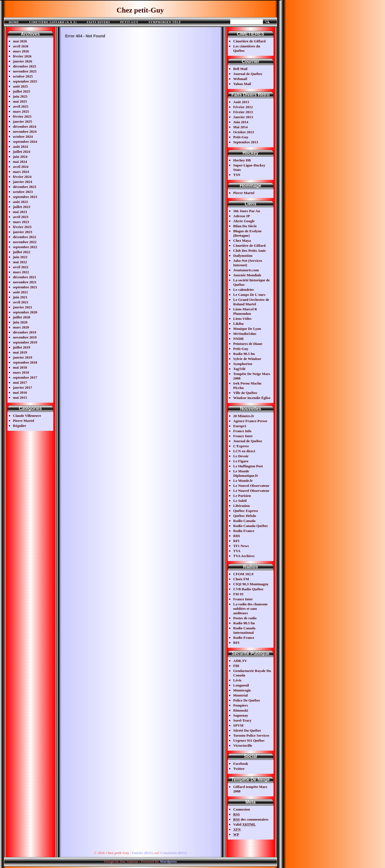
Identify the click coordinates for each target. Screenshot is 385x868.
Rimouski (241, 710)
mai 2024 (20, 162)
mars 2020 (21, 327)
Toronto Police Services (251, 735)
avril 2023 (21, 217)
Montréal (241, 695)
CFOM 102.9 (243, 574)
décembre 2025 (25, 66)
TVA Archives (244, 556)
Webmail (240, 79)
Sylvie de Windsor (247, 359)
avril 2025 (21, 106)
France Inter (243, 436)
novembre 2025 (25, 71)
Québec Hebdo (245, 516)
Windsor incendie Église (252, 398)
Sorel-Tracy (242, 720)
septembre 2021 (25, 287)
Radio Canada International (244, 630)
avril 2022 (21, 267)
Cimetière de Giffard (250, 41)
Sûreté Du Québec (247, 730)
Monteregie (242, 690)
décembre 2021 (25, 277)
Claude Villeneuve (27, 416)
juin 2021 (20, 297)
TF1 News (241, 546)
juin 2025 (20, 96)
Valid (245, 824)
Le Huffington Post (248, 466)
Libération (242, 506)
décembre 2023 (25, 187)
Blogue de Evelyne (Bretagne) (248, 233)
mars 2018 (21, 372)
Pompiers (241, 705)
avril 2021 (21, 302)
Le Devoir (241, 456)
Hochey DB (242, 160)
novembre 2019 (25, 337)
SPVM (238, 725)
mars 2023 (21, 222)
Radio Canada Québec (251, 526)
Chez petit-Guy (140, 10)
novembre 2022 (25, 242)
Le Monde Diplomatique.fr (246, 473)
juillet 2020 (22, 317)
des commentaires (251, 819)
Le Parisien (242, 496)
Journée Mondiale (247, 275)
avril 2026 (21, 46)
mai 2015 (20, 397)
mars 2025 (21, 111)
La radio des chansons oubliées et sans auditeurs (250, 609)
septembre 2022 (25, 247)
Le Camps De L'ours (249, 295)
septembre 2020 (25, 312)
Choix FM (241, 579)
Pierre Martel (24, 421)
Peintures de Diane (248, 344)
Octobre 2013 (244, 132)
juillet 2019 (22, 347)
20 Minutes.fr (244, 416)
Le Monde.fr (243, 481)
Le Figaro (241, 461)
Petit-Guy (129, 22)
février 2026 (22, 56)
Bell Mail (240, 69)
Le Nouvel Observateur (251, 486)
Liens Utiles (242, 319)
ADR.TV (240, 661)
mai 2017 (20, 382)
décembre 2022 (25, 237)
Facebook (241, 764)
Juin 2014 (241, 122)
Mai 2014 (241, 127)
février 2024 (22, 177)
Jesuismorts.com (246, 270)
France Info (242, 431)
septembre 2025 (25, 81)
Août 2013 (241, 102)
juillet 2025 (22, 91)
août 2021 (21, 292)
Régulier (20, 426)
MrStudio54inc (245, 334)
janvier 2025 (23, 121)
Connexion (242, 809)
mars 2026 (21, 51)
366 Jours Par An (247, 211)
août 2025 (21, 86)
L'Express (241, 446)
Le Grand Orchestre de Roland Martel (251, 302)
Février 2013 (243, 112)
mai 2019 (20, 352)
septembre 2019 (25, 342)
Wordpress (168, 861)
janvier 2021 (23, 307)
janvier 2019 (23, 357)
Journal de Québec (248, 74)
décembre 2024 (25, 126)
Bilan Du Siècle (245, 226)
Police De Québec (247, 700)
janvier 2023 (23, 232)
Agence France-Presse (250, 421)
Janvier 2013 (243, 117)
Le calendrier (244, 290)
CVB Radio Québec (249, 589)
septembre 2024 (25, 142)
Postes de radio (245, 618)
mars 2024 (21, 172)
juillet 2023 (22, 207)
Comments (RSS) (173, 853)
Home (14, 22)
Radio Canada (244, 521)
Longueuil (241, 685)
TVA (237, 551)
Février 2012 (243, 107)
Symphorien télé (165, 22)
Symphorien (243, 364)
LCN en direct (244, 451)
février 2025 (22, 116)
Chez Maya (242, 240)
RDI (237, 536)
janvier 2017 (23, 387)
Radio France (244, 531)
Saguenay (241, 715)
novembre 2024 (25, 131)
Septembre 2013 (246, 142)
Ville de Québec (245, 393)
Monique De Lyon (247, 329)
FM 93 (238, 594)
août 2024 (21, 147)
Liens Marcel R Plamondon (245, 311)
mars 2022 (21, 272)
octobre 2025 (23, 76)
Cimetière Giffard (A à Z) (53, 22)
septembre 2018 (25, 362)
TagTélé (239, 369)
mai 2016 (20, 392)
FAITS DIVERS (98, 22)
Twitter (239, 769)
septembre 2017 (25, 377)
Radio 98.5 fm (244, 354)
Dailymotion (243, 256)
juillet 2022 (22, 252)
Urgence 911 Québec (249, 740)
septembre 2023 (25, 197)
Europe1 (240, 426)
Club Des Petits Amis (250, 251)
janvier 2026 (23, 61)
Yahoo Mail (242, 84)
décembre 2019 (25, 332)
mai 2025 (20, 101)
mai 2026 (20, 41)
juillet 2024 (22, 152)
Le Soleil (240, 501)
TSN (237, 175)
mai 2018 (20, 367)
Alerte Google (244, 221)
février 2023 (22, 227)
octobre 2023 (23, 192)
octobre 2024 (23, 136)
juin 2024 (20, 157)
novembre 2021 (25, 282)
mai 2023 (20, 212)
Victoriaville (243, 745)
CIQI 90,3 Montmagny (251, 584)
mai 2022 (20, 262)
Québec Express (246, 511)
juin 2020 (20, 322)
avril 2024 (21, 167)
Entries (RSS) (142, 853)
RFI (236, 541)
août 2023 (21, 202)
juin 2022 (20, 257)
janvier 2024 (23, 182)
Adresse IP (242, 216)
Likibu (239, 324)
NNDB (238, 339)
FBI (236, 666)
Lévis (238, 680)
